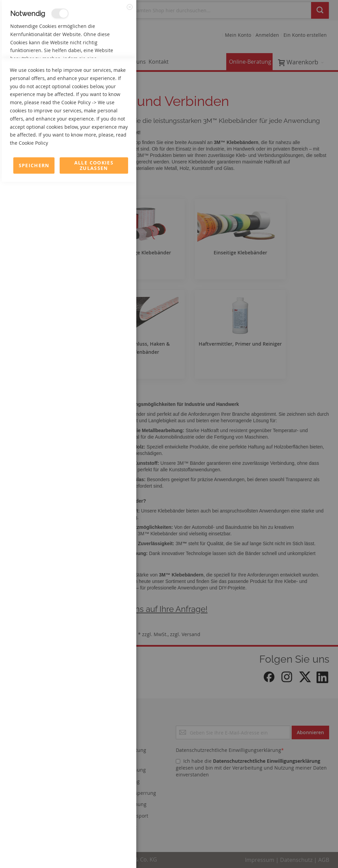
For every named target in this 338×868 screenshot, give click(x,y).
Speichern (34, 851)
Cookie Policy (76, 788)
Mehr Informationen (106, 74)
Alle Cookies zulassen (94, 851)
